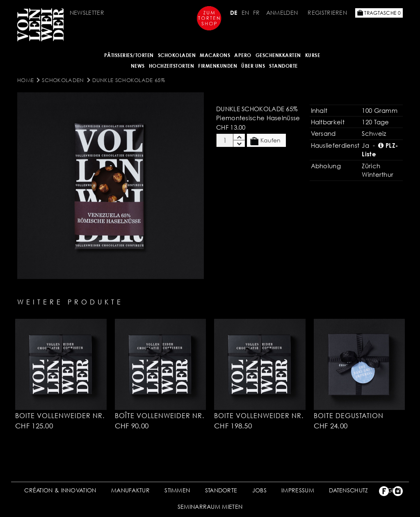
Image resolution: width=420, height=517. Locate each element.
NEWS (138, 66)
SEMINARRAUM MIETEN (210, 507)
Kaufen (265, 141)
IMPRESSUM (298, 490)
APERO (243, 55)
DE (234, 13)
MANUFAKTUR (130, 490)
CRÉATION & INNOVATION (60, 490)
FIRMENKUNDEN (218, 66)
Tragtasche (379, 13)
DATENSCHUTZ (348, 490)
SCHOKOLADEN (177, 55)
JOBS (259, 490)
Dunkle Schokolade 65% (129, 80)
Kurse (313, 55)
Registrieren (327, 13)
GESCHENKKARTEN (278, 55)
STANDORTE (221, 490)
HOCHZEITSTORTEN (172, 66)
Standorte (283, 66)
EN (245, 13)
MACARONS (215, 55)
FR (257, 13)
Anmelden (282, 13)
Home (25, 80)
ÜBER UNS (253, 66)
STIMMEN (177, 490)
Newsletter (87, 13)
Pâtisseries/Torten (129, 55)
